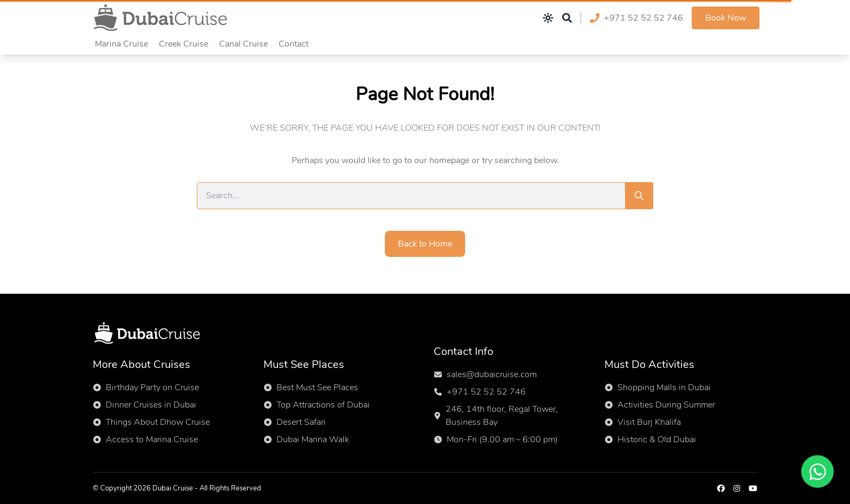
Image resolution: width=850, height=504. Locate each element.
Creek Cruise (183, 44)
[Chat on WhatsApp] (817, 471)
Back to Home (425, 244)
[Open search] (567, 18)
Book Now (726, 18)
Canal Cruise (243, 44)
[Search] (639, 196)
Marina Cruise (121, 44)
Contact (294, 44)
